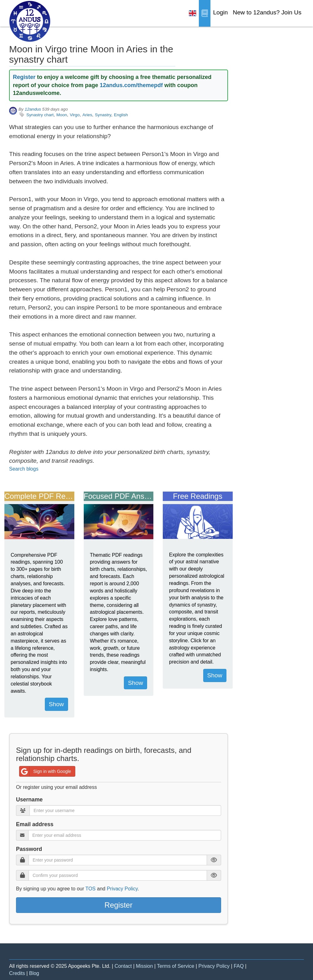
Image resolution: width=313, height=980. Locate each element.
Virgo (75, 115)
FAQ (239, 966)
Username (29, 800)
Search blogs (24, 469)
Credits (17, 973)
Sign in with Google (45, 771)
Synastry (103, 115)
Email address (35, 824)
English (121, 115)
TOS (90, 889)
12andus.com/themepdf (131, 85)
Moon (62, 115)
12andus (33, 109)
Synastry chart (40, 115)
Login (220, 12)
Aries (87, 115)
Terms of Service (175, 966)
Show (56, 704)
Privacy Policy (122, 889)
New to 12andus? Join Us (267, 12)
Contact (123, 966)
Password (29, 849)
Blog (34, 973)
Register (24, 77)
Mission (144, 966)
